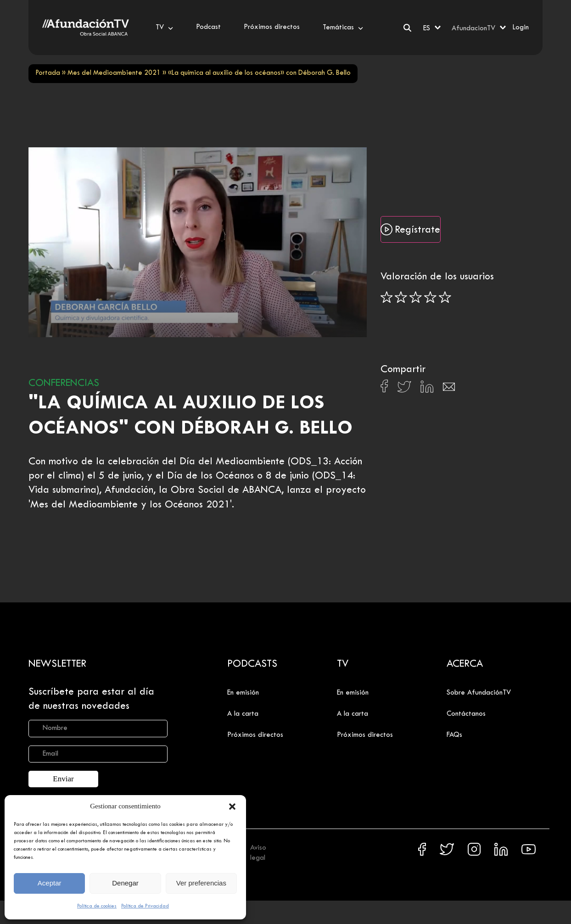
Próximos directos (255, 735)
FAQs (454, 735)
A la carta (243, 714)
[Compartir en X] (404, 389)
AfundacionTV (473, 28)
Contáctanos (466, 714)
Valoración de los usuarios (437, 277)
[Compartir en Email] (449, 389)
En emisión (243, 693)
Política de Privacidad (145, 906)
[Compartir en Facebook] (384, 389)
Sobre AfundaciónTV (479, 693)
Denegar (125, 883)
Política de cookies (97, 906)
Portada (48, 73)
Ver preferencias (201, 883)
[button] (232, 807)
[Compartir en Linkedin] (427, 389)
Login (521, 28)
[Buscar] (407, 28)
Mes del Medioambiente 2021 (114, 73)
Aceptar (50, 883)
